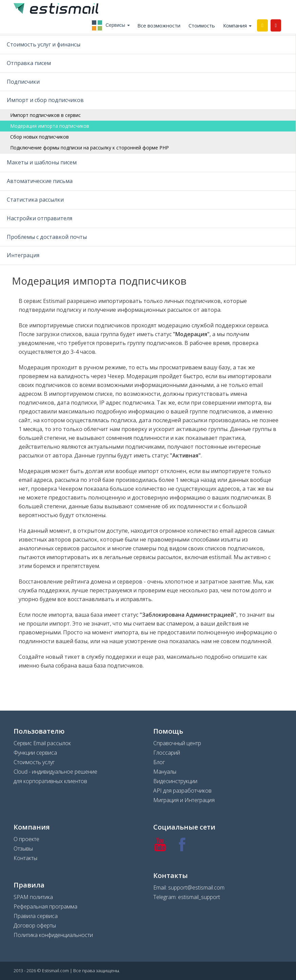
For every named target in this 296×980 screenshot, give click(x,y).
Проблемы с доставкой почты (47, 237)
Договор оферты (35, 925)
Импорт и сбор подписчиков (45, 100)
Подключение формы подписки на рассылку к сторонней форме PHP (90, 148)
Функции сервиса (35, 753)
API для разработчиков (182, 791)
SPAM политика (33, 897)
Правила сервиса (36, 916)
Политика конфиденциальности (53, 935)
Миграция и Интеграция (184, 800)
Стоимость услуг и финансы (44, 44)
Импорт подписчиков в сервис (45, 115)
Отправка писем (29, 63)
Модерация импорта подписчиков (50, 126)
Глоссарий (167, 753)
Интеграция (23, 255)
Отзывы (23, 849)
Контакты (25, 858)
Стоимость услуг (34, 762)
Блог (159, 762)
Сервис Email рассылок (42, 743)
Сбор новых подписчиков (40, 137)
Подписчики (23, 82)
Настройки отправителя (40, 218)
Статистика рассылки (35, 200)
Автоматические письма (40, 181)
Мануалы (165, 772)
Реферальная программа (45, 906)
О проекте (26, 839)
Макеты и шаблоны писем (42, 162)
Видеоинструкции (175, 781)
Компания (237, 25)
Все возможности (159, 25)
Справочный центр (177, 743)
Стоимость (202, 25)
